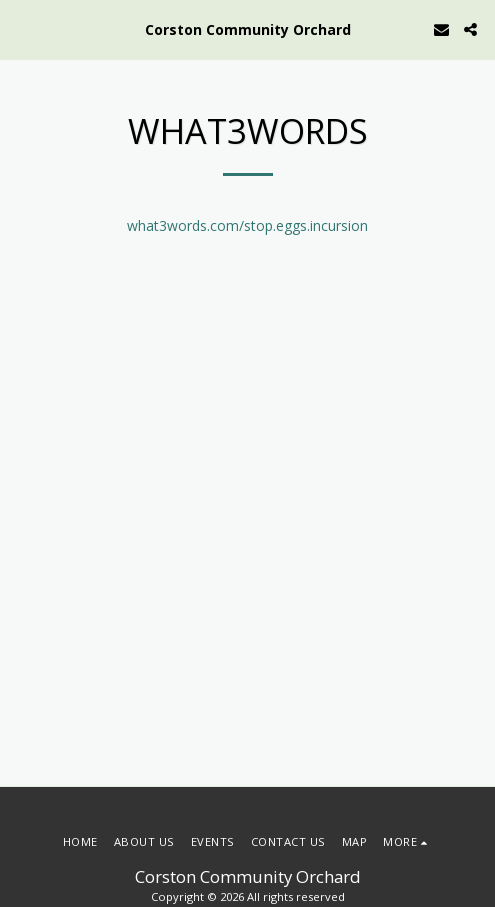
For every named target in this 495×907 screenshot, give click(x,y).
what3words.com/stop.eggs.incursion (247, 225)
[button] (22, 28)
